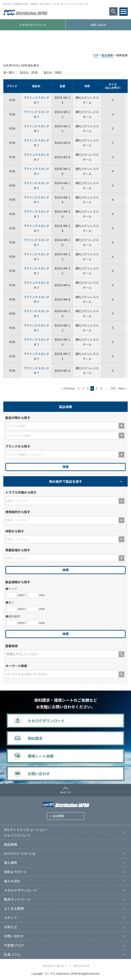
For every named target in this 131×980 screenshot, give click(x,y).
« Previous (68, 388)
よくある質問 (14, 908)
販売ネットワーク (17, 899)
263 (113, 388)
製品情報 (11, 844)
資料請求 (35, 738)
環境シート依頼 (41, 756)
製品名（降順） (54, 72)
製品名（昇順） (30, 72)
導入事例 (11, 863)
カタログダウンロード (33, 25)
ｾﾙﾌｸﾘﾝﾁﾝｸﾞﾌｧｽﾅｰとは (20, 853)
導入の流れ (12, 881)
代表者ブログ (14, 945)
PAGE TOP (66, 792)
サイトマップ (82, 966)
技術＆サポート (16, 872)
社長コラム (12, 954)
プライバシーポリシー (55, 966)
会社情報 (58, 816)
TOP (96, 55)
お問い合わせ (98, 25)
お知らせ (11, 927)
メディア (10, 918)
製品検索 (107, 55)
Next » (123, 388)
